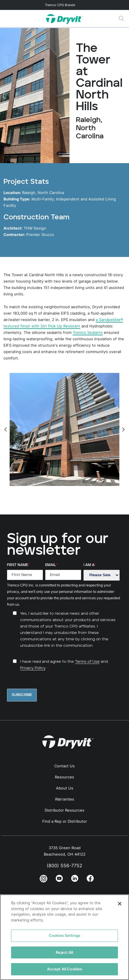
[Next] (123, 429)
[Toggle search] (121, 19)
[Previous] (6, 429)
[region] (64, 937)
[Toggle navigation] (64, 5)
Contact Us (64, 766)
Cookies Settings (64, 935)
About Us (65, 788)
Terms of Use (87, 662)
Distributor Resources (64, 810)
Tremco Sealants (88, 332)
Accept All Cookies (64, 969)
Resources (64, 777)
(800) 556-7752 (64, 866)
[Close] (120, 904)
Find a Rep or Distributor (65, 821)
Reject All (64, 952)
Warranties (64, 799)
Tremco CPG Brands (60, 5)
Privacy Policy (33, 668)
